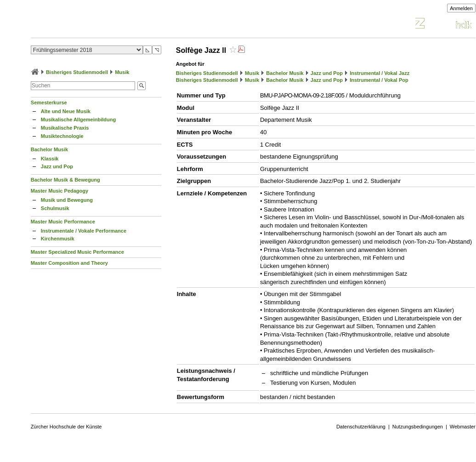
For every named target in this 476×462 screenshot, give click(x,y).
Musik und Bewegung (67, 200)
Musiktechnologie (62, 136)
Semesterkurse (49, 103)
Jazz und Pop (57, 166)
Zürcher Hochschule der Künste (66, 427)
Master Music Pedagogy (59, 191)
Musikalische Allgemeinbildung (78, 120)
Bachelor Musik (49, 149)
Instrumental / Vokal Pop (379, 80)
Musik (122, 72)
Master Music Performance (63, 222)
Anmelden (461, 8)
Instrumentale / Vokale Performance (84, 231)
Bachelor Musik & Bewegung (65, 180)
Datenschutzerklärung (361, 427)
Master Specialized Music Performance (77, 252)
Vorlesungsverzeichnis (98, 25)
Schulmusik (55, 208)
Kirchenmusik (58, 239)
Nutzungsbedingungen (418, 427)
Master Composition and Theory (69, 263)
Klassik (50, 159)
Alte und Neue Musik (66, 111)
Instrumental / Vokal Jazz (380, 73)
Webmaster (463, 427)
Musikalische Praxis (65, 128)
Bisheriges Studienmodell (77, 72)
